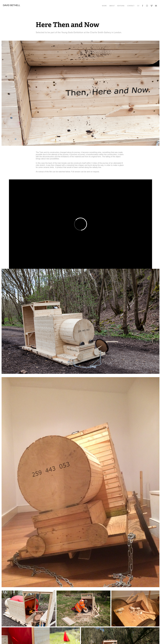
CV (138, 6)
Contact (131, 6)
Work (104, 6)
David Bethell (12, 5)
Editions (121, 6)
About (112, 6)
